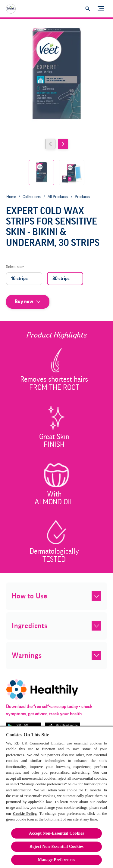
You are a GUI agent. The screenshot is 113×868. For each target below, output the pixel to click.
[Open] (88, 9)
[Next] (63, 144)
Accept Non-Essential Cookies (56, 833)
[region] (56, 797)
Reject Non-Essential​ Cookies (57, 847)
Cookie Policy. (25, 813)
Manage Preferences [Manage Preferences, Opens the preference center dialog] (57, 860)
